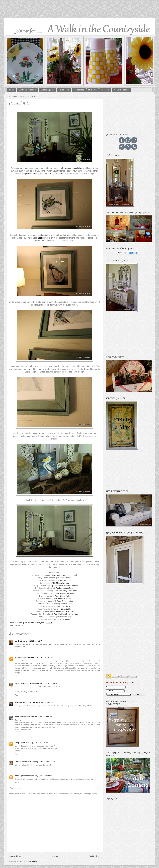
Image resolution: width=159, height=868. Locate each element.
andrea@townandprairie (25, 776)
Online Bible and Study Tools (120, 682)
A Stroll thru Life (64, 580)
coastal (17, 626)
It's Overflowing (65, 617)
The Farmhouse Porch (65, 588)
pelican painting (32, 174)
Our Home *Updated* (28, 90)
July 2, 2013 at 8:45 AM (49, 683)
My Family (93, 90)
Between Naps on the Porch (66, 575)
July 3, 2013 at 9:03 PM (47, 762)
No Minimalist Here (61, 583)
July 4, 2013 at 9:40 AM (44, 776)
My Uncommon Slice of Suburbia (64, 586)
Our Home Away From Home (65, 591)
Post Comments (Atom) (28, 862)
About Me (105, 90)
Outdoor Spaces (47, 90)
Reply (17, 650)
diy (22, 626)
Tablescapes (79, 90)
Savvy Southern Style (64, 611)
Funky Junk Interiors (65, 601)
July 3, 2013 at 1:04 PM (39, 743)
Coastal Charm (64, 578)
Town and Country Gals (24, 717)
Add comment (15, 788)
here (29, 369)
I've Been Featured (121, 90)
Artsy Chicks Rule (62, 596)
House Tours (64, 90)
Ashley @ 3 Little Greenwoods (27, 683)
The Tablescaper (63, 619)
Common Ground (63, 599)
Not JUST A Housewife (65, 593)
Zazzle (41, 238)
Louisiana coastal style (72, 168)
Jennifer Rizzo (67, 604)
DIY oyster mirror (55, 174)
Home (12, 90)
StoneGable (66, 609)
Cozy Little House (63, 606)
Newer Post (15, 856)
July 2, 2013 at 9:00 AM (44, 702)
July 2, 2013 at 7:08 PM (43, 717)
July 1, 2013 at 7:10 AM (44, 657)
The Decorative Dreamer (25, 657)
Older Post (95, 856)
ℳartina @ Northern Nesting (26, 762)
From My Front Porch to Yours (66, 614)
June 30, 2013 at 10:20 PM (33, 641)
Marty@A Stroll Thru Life (25, 702)
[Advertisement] (79, 10)
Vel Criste (19, 641)
